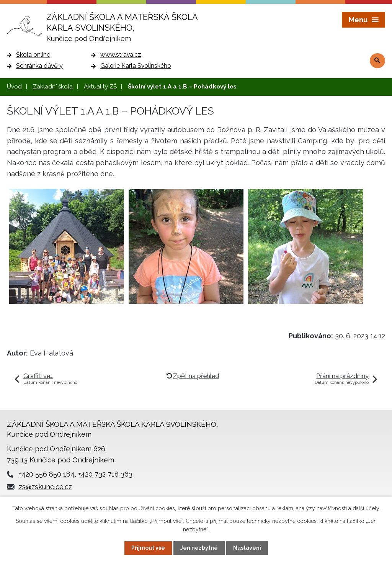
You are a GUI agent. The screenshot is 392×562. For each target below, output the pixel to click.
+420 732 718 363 (105, 474)
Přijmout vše (148, 548)
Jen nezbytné (199, 548)
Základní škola (53, 87)
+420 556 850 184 (47, 474)
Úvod (14, 87)
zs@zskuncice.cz (45, 487)
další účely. (366, 508)
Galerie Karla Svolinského (136, 66)
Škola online (33, 55)
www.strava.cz (121, 55)
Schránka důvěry (39, 66)
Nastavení (247, 548)
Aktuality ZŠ (100, 87)
